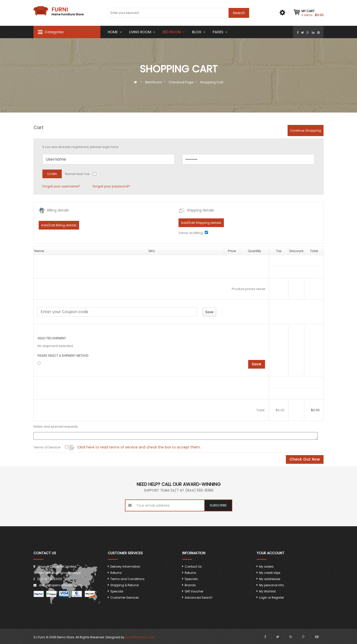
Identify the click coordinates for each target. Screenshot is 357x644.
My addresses (270, 579)
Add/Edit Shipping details (201, 223)
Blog (197, 32)
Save (257, 364)
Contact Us (193, 567)
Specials (117, 591)
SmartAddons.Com (140, 637)
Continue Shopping (306, 131)
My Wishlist (267, 591)
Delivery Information (125, 567)
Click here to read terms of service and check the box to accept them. (135, 447)
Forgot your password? (111, 186)
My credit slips (270, 573)
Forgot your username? (61, 186)
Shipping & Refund (124, 585)
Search (239, 13)
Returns (116, 573)
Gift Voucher (194, 591)
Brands (190, 585)
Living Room (140, 32)
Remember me (77, 174)
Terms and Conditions (127, 579)
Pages (218, 32)
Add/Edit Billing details (59, 225)
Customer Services (125, 598)
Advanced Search (199, 598)
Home (113, 32)
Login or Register (271, 598)
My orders (266, 567)
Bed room (172, 32)
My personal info (271, 585)
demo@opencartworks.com (60, 585)
